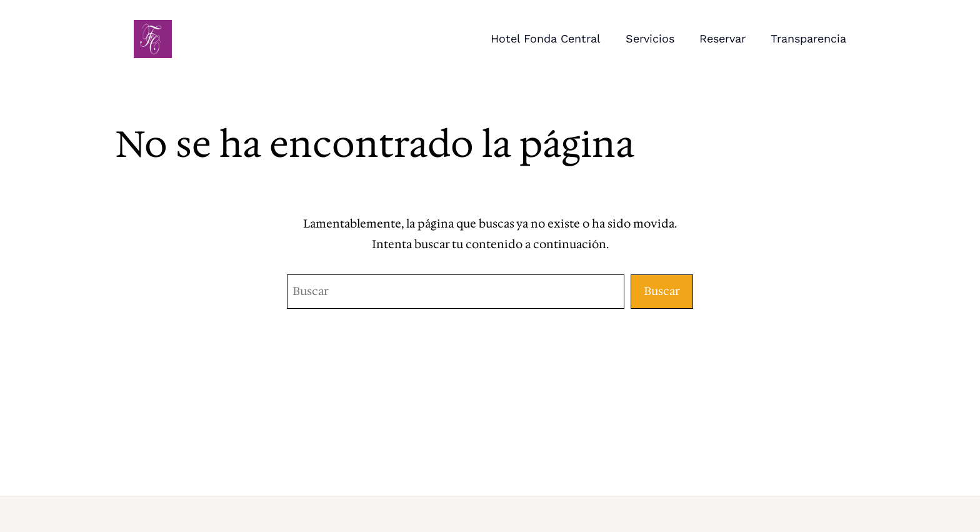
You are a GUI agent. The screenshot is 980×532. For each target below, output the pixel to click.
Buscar (662, 291)
